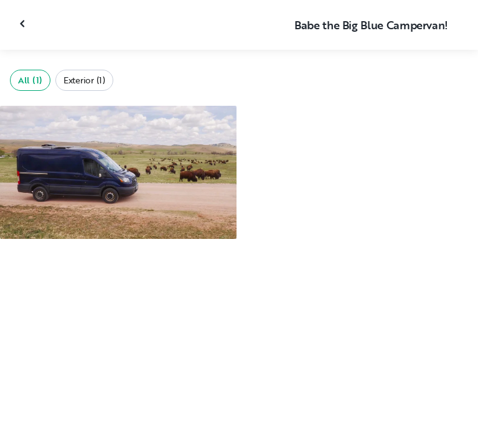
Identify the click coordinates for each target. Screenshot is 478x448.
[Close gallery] (24, 24)
